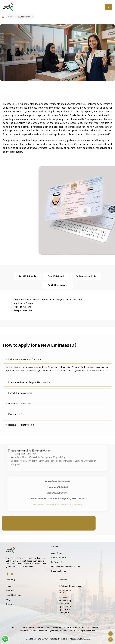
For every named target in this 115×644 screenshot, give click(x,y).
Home (11, 17)
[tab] (27, 276)
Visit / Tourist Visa (60, 557)
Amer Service (57, 553)
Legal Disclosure (14, 595)
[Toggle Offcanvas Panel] (109, 7)
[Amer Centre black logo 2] (8, 7)
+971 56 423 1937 (65, 592)
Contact (10, 604)
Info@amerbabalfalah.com (71, 586)
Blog (8, 599)
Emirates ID (57, 562)
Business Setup (59, 571)
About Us (10, 590)
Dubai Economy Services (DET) (66, 566)
